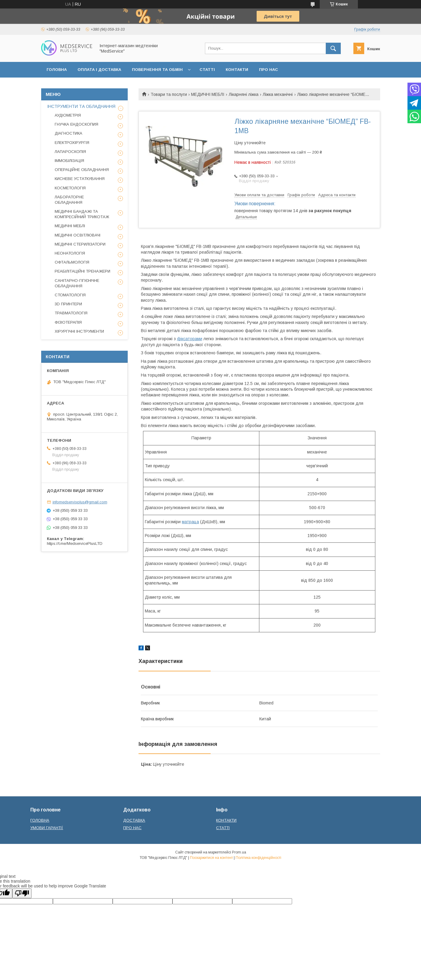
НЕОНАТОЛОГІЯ (70, 253)
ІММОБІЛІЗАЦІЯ (69, 161)
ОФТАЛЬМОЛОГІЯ (72, 262)
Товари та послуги (169, 94)
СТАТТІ (207, 70)
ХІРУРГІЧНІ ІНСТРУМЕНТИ (79, 331)
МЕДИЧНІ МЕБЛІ (208, 94)
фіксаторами (190, 339)
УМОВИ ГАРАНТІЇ (47, 828)
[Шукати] (333, 48)
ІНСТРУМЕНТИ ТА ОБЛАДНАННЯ (81, 106)
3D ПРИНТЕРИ (68, 304)
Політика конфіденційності (258, 858)
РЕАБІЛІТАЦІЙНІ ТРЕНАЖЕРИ (82, 271)
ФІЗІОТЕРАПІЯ (68, 322)
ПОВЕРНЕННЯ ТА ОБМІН (157, 70)
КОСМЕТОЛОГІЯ (70, 188)
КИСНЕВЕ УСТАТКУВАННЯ (80, 179)
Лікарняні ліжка (244, 94)
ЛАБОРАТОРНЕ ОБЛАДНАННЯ (69, 200)
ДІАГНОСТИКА (69, 133)
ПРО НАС (268, 70)
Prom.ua (239, 852)
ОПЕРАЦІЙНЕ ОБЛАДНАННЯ (82, 170)
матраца (190, 522)
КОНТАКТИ (237, 70)
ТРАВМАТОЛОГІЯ (71, 313)
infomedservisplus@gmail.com (80, 502)
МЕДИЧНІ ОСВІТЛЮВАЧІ (78, 235)
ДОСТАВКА (134, 820)
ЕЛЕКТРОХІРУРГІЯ (72, 143)
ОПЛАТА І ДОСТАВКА (99, 70)
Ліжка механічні (278, 94)
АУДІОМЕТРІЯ (68, 115)
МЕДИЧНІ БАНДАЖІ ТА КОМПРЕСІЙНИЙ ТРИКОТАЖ (82, 214)
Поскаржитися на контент (211, 858)
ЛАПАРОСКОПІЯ (70, 152)
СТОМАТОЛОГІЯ (70, 295)
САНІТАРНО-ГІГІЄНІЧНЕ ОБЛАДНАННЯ (77, 283)
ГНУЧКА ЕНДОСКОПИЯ (76, 124)
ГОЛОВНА (57, 70)
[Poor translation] (22, 893)
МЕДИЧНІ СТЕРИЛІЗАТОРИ (80, 244)
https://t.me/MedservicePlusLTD (75, 543)
